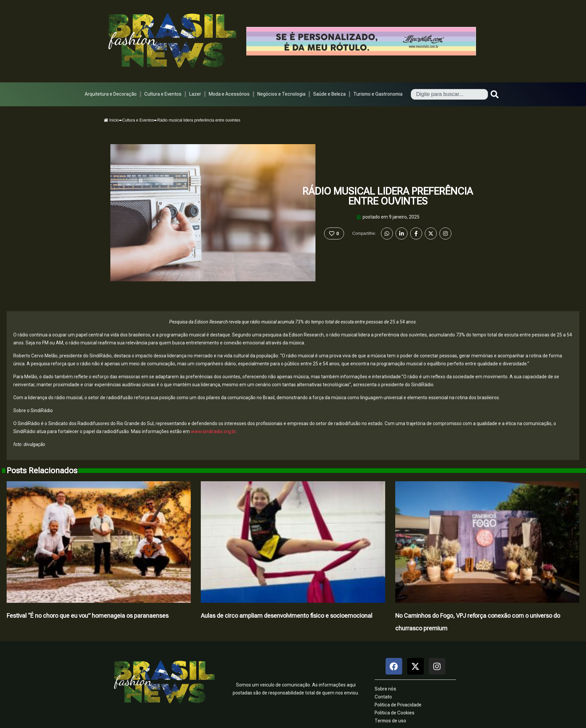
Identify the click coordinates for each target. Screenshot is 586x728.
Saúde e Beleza (329, 94)
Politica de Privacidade (398, 705)
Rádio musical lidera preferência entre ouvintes (388, 196)
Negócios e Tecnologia (281, 94)
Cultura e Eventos (163, 94)
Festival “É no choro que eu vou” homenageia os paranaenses (88, 616)
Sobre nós (385, 689)
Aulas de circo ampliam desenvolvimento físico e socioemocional (287, 616)
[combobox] (449, 94)
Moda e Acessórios (229, 94)
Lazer (195, 94)
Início (111, 120)
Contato (383, 697)
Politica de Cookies (395, 713)
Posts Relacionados (42, 471)
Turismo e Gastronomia (378, 94)
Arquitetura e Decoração (111, 94)
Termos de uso (390, 721)
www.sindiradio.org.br (213, 431)
